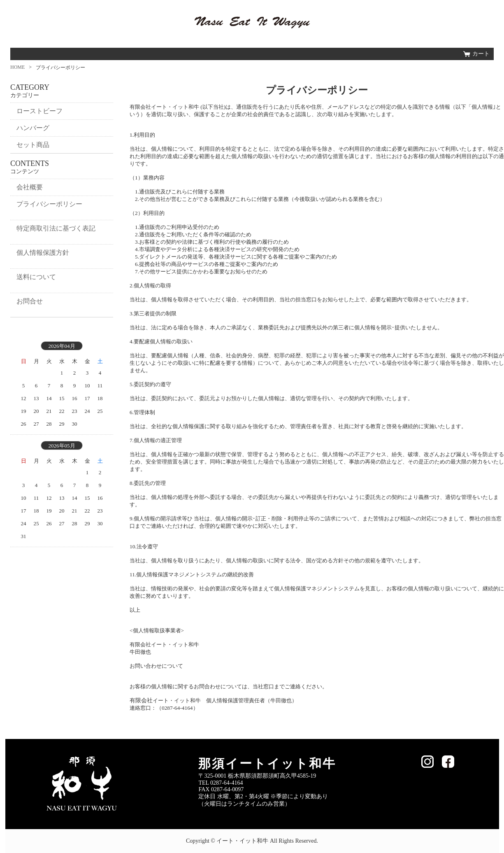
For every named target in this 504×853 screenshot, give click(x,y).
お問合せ (30, 301)
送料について (36, 277)
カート (481, 54)
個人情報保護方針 (43, 253)
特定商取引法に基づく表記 (56, 228)
